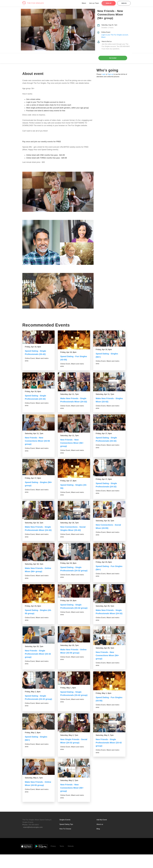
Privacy (53, 860)
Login (104, 74)
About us (100, 838)
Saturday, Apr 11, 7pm (69, 394)
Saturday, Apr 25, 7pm (105, 615)
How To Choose (65, 842)
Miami (84, 3)
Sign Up (109, 3)
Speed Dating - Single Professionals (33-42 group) (71, 617)
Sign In (124, 3)
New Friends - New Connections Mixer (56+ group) (72, 446)
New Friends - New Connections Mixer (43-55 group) (38, 444)
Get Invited (113, 58)
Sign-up (111, 74)
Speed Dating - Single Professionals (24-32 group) (71, 577)
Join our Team (94, 3)
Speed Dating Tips (66, 838)
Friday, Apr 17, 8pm (104, 437)
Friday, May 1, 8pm (33, 704)
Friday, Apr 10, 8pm (33, 347)
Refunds (71, 860)
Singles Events (65, 833)
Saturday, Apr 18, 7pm (34, 526)
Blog (98, 842)
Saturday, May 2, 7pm (69, 749)
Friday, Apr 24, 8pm (68, 570)
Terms (62, 860)
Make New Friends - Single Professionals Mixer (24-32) (74, 402)
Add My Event (102, 833)
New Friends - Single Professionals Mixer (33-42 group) (38, 666)
